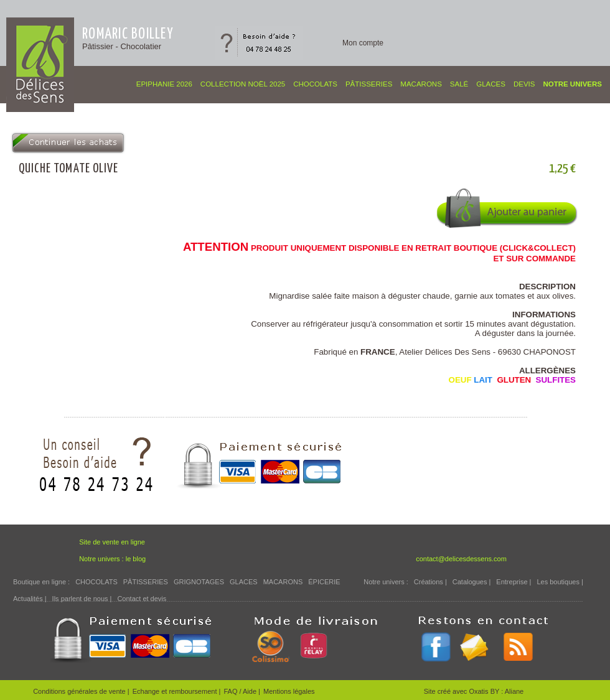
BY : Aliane (507, 691)
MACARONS (421, 84)
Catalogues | (472, 582)
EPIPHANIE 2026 (164, 84)
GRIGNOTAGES (199, 582)
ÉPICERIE (324, 582)
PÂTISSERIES (369, 84)
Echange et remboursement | (177, 691)
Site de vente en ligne (112, 542)
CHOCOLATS (315, 84)
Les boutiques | (560, 582)
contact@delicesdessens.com (461, 559)
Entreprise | (514, 582)
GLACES (491, 84)
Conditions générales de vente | (81, 691)
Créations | (430, 582)
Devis (524, 84)
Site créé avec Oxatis (457, 691)
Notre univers (572, 84)
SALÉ (459, 84)
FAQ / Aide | (242, 691)
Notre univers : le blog (112, 559)
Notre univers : (386, 582)
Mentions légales (289, 691)
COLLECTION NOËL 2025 (243, 84)
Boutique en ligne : (41, 582)
